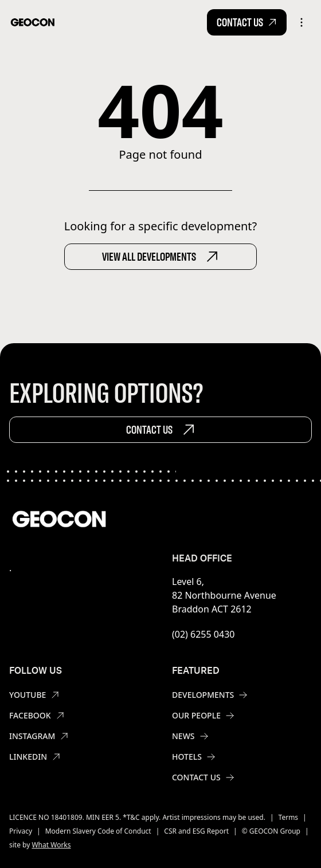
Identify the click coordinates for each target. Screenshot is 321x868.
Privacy (21, 831)
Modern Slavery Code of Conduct (98, 831)
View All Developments (160, 257)
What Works (51, 845)
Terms (289, 818)
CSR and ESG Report (196, 831)
